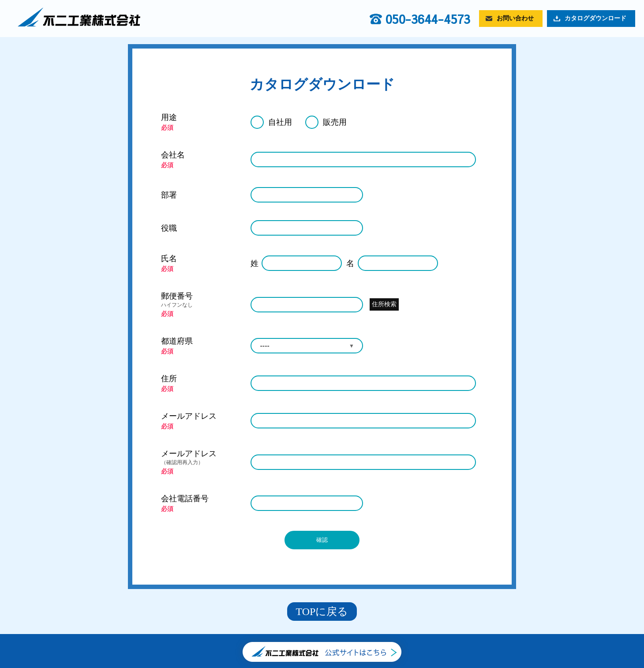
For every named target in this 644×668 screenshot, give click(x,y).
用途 (169, 117)
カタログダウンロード (595, 18)
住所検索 (384, 304)
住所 (169, 379)
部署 (169, 195)
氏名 (169, 259)
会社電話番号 (185, 499)
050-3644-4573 (428, 19)
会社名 (173, 155)
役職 (169, 228)
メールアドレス (189, 416)
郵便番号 (201, 300)
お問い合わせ (515, 18)
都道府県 (177, 341)
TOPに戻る (322, 612)
